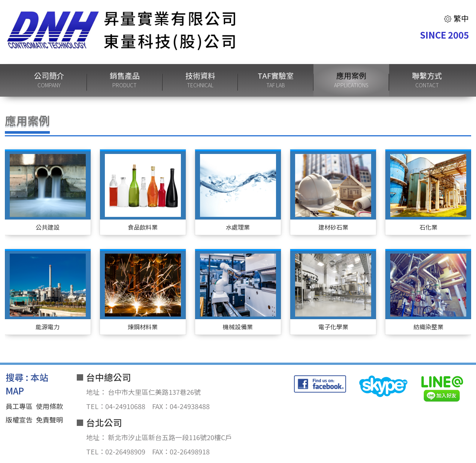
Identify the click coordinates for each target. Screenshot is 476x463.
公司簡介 (49, 80)
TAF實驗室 (276, 80)
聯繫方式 (427, 80)
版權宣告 (19, 420)
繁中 (456, 18)
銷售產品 (125, 80)
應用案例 (351, 80)
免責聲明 (49, 420)
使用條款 (49, 406)
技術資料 (200, 80)
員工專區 (19, 406)
